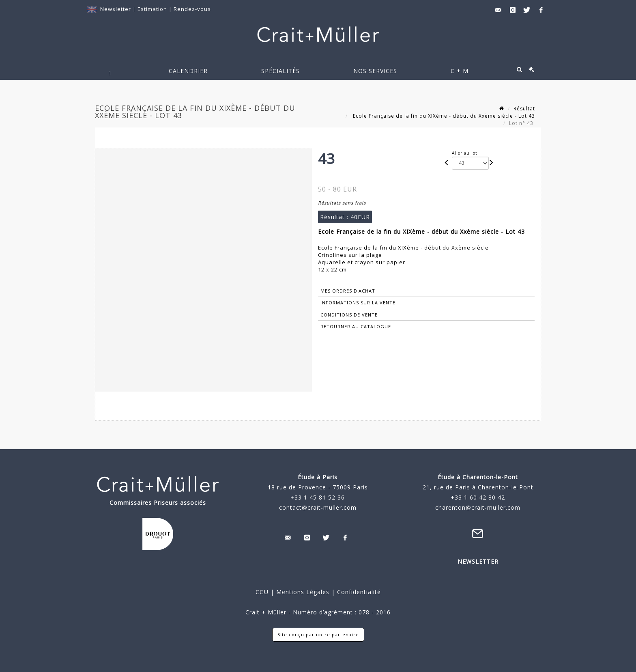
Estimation (153, 9)
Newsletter (116, 9)
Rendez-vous (192, 9)
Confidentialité (358, 592)
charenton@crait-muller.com (478, 507)
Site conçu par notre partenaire (318, 634)
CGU (262, 592)
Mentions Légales (303, 592)
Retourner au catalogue (356, 326)
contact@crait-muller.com (318, 507)
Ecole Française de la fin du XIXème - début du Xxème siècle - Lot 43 (443, 116)
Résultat (524, 109)
